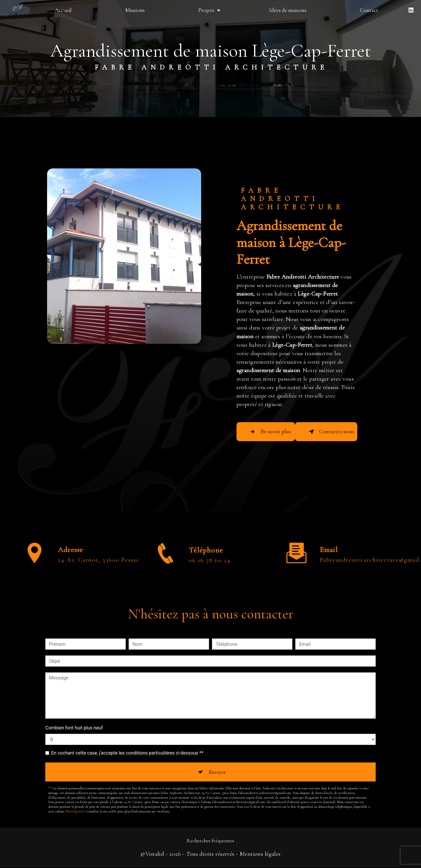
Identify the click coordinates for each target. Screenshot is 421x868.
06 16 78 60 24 (210, 580)
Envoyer (217, 772)
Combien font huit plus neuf (74, 728)
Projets (206, 10)
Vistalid (155, 854)
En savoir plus (270, 432)
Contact (369, 10)
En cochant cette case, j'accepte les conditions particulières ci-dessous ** (127, 753)
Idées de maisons (288, 10)
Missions (135, 10)
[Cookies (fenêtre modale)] (2, 864)
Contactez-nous (331, 432)
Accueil (63, 10)
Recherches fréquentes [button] (210, 841)
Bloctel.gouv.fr (75, 812)
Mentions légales (260, 854)
